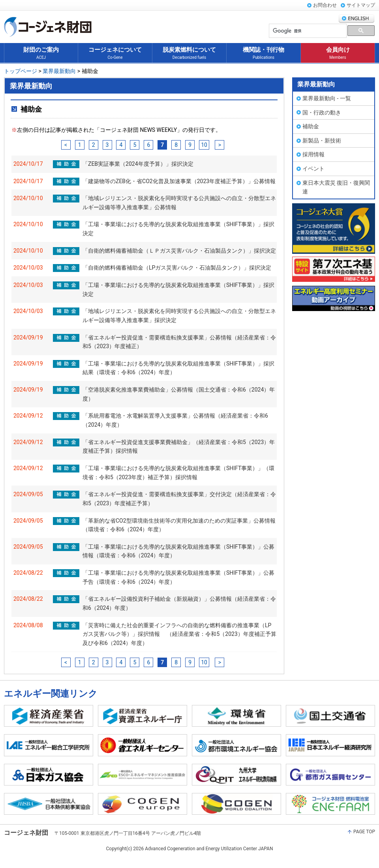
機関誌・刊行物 (264, 53)
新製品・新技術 (322, 141)
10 (204, 145)
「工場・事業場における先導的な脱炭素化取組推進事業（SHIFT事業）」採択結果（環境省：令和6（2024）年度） (178, 368)
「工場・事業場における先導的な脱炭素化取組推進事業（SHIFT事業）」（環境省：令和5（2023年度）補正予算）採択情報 (178, 473)
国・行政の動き (322, 112)
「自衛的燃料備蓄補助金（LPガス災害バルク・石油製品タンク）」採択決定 (177, 268)
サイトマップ (361, 5)
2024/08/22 (28, 573)
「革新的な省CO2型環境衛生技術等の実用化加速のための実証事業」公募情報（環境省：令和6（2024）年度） (179, 525)
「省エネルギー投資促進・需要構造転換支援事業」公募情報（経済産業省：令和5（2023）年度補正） (179, 342)
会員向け (338, 53)
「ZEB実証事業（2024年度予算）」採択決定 (138, 164)
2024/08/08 (28, 625)
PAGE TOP (364, 832)
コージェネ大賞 (334, 229)
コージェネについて (115, 53)
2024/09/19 (28, 337)
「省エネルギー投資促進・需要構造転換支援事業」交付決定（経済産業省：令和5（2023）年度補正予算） (179, 499)
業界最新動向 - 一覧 (327, 98)
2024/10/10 (28, 198)
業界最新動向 (59, 71)
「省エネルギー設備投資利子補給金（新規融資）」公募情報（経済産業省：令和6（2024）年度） (179, 603)
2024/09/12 (28, 416)
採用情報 (313, 154)
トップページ (21, 71)
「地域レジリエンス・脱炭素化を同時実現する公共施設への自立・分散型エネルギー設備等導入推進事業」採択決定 (179, 316)
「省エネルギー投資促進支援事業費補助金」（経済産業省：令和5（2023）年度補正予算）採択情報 (179, 447)
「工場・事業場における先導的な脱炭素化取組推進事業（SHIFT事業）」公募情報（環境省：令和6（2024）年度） (178, 551)
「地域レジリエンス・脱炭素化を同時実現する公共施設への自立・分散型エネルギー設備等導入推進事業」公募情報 (179, 203)
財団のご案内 (41, 53)
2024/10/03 (28, 268)
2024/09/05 (28, 494)
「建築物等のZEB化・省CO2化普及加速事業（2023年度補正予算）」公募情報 (179, 181)
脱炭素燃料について (189, 53)
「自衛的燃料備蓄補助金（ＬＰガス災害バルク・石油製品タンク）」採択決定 (179, 251)
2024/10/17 (28, 164)
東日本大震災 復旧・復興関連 (336, 187)
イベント (313, 169)
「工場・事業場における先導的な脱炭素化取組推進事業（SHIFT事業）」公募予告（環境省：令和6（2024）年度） (178, 577)
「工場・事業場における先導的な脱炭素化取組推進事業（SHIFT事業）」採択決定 (178, 229)
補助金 (311, 126)
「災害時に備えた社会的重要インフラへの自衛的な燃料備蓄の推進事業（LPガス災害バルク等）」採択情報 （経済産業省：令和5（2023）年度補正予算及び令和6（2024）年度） (179, 634)
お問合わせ (325, 5)
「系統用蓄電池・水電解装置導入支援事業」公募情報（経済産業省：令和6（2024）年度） (175, 420)
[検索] (307, 31)
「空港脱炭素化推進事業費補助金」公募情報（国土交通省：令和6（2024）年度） (179, 394)
